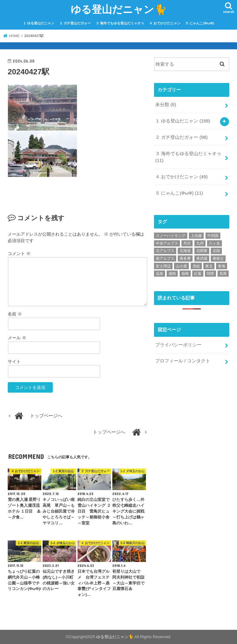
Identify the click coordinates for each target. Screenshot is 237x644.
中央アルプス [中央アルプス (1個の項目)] (167, 243)
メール (17, 338)
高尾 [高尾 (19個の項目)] (223, 274)
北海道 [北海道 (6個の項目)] (185, 251)
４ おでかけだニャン (165, 23)
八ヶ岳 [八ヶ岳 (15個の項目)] (214, 243)
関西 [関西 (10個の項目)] (210, 274)
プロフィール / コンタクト (183, 361)
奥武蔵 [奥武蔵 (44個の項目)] (202, 258)
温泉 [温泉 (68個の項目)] (160, 274)
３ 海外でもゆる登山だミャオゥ (120, 23)
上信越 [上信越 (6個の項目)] (196, 236)
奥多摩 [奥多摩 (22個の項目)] (185, 258)
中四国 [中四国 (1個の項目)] (213, 236)
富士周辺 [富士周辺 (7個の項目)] (163, 266)
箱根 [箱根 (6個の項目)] (185, 274)
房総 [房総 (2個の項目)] (196, 266)
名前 (15, 314)
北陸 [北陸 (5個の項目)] (216, 251)
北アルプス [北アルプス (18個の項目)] (165, 251)
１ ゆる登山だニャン (39, 23)
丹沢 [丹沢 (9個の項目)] (187, 243)
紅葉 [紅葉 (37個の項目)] (198, 274)
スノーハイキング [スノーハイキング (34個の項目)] (171, 236)
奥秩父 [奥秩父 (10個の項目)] (218, 258)
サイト (14, 361)
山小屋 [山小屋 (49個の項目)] (181, 266)
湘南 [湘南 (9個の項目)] (172, 274)
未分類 (166, 105)
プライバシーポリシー (178, 345)
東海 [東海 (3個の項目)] (222, 266)
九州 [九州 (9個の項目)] (200, 243)
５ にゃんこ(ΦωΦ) (200, 23)
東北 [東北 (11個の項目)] (209, 266)
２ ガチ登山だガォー (75, 23)
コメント (19, 254)
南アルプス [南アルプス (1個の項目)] (165, 258)
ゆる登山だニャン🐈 (119, 9)
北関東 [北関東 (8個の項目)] (202, 251)
